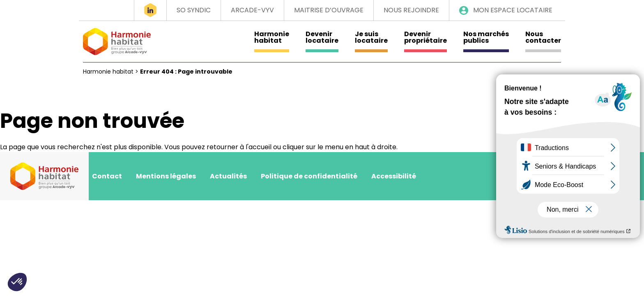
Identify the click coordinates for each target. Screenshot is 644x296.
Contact (107, 176)
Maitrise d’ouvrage (329, 10)
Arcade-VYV (252, 10)
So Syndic (194, 10)
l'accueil (259, 147)
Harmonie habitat (108, 72)
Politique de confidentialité (309, 176)
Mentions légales (166, 176)
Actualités (228, 176)
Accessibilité (394, 176)
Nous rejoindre (411, 10)
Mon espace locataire (513, 10)
